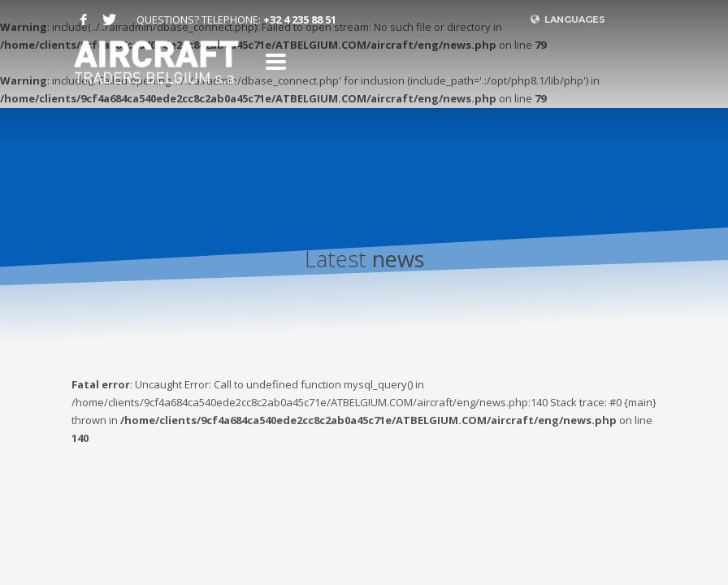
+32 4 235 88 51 (300, 19)
